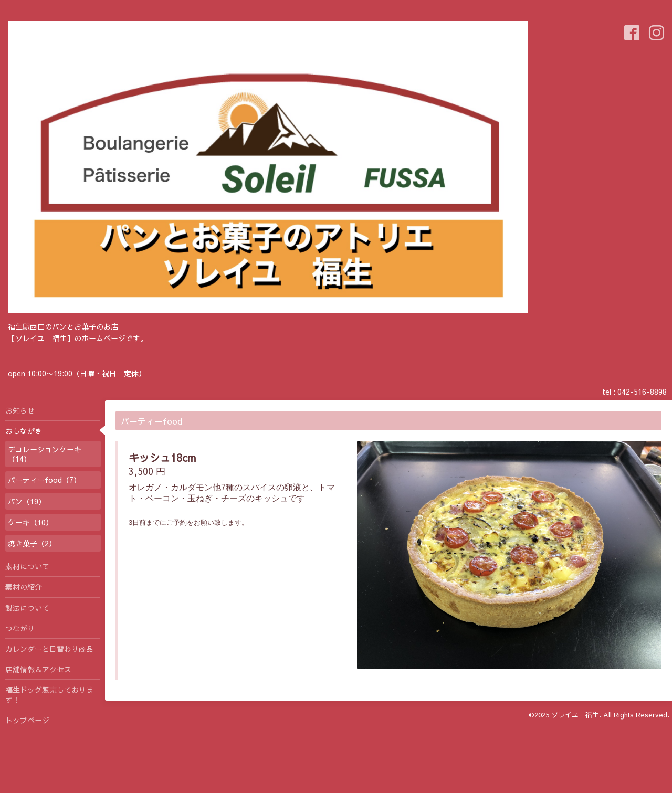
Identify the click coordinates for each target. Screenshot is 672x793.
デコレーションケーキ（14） (45, 454)
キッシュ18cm (162, 457)
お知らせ (20, 410)
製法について (27, 608)
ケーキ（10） (30, 522)
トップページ (27, 720)
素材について (27, 566)
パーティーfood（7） (44, 480)
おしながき (24, 431)
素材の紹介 (24, 587)
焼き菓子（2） (32, 543)
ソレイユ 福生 (575, 715)
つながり (20, 628)
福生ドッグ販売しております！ (49, 694)
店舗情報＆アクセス (38, 669)
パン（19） (27, 501)
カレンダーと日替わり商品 (49, 649)
